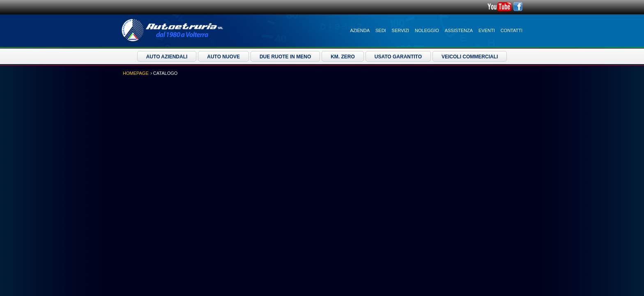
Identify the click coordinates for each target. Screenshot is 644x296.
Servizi (401, 30)
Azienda (360, 30)
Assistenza (459, 30)
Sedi (381, 30)
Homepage (136, 73)
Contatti (512, 30)
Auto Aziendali (167, 57)
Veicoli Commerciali (470, 57)
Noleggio (427, 30)
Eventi (487, 30)
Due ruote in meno (285, 57)
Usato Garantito (398, 57)
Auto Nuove (223, 57)
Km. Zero (343, 57)
